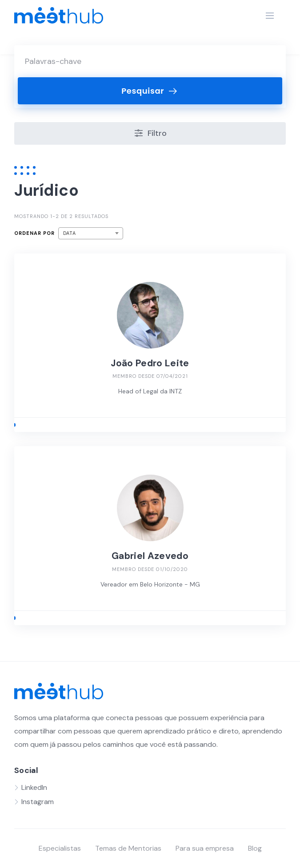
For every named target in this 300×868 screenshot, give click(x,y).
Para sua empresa (205, 848)
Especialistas (60, 848)
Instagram (38, 802)
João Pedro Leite (150, 363)
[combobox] (91, 233)
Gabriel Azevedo (150, 556)
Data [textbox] (70, 233)
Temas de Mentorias (128, 848)
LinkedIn (34, 787)
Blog (255, 848)
